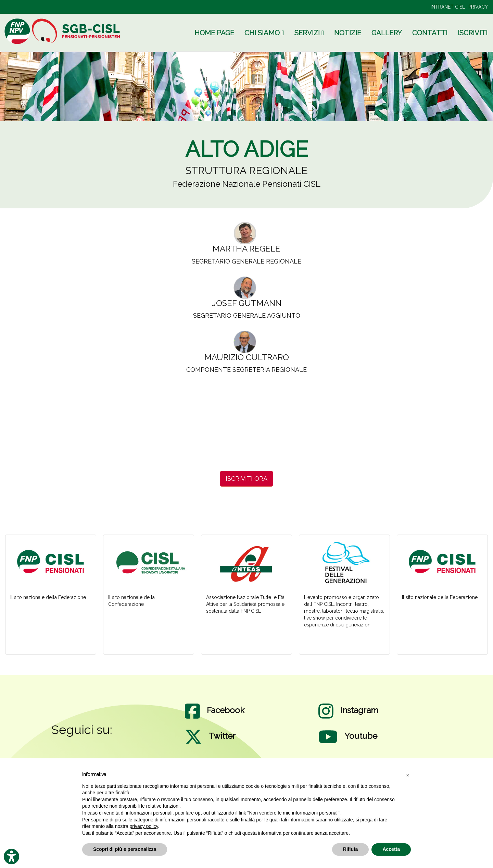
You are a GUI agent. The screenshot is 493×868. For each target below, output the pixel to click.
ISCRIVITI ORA (246, 479)
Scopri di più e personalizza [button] (125, 849)
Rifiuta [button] (351, 849)
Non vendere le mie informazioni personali (294, 813)
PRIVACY (478, 7)
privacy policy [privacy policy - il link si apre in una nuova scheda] (144, 826)
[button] (407, 775)
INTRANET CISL (448, 7)
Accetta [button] (391, 849)
